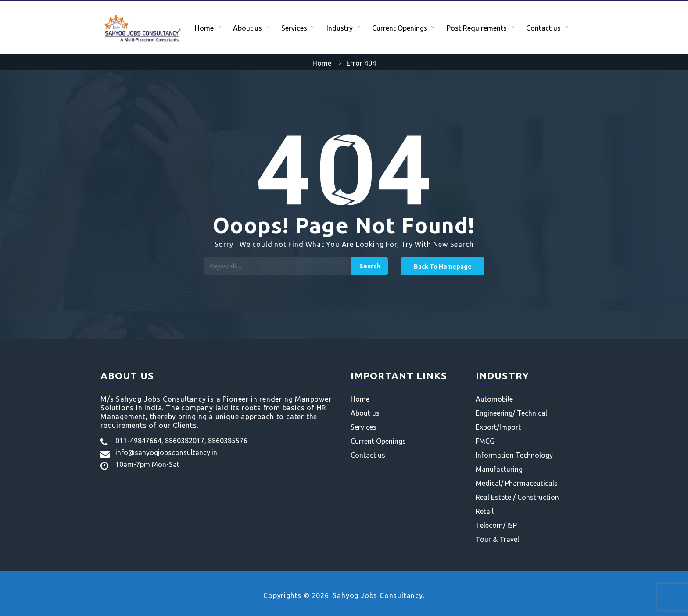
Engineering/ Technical (511, 413)
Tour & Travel (497, 539)
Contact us (543, 28)
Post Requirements (477, 28)
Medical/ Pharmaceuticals (517, 483)
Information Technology (514, 455)
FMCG (485, 441)
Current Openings (400, 28)
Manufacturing (499, 469)
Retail (485, 511)
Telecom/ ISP (496, 525)
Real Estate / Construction (517, 497)
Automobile (494, 399)
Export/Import (498, 427)
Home (204, 28)
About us (247, 28)
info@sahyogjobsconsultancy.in (166, 452)
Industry (340, 28)
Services (294, 28)
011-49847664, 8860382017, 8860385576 (181, 441)
